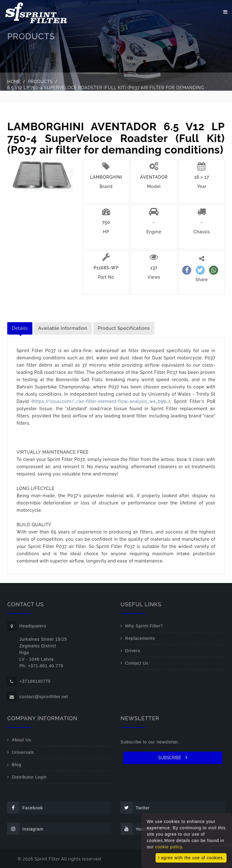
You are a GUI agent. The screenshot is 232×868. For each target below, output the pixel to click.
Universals (23, 752)
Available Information (63, 328)
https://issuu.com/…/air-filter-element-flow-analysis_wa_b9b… (101, 401)
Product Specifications (124, 328)
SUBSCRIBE (173, 757)
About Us (21, 740)
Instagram (25, 829)
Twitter (135, 808)
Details (20, 328)
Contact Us (137, 663)
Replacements (140, 638)
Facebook (25, 808)
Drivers (133, 651)
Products (40, 82)
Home (14, 82)
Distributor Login (29, 777)
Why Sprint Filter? (144, 626)
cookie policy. (169, 847)
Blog (16, 765)
